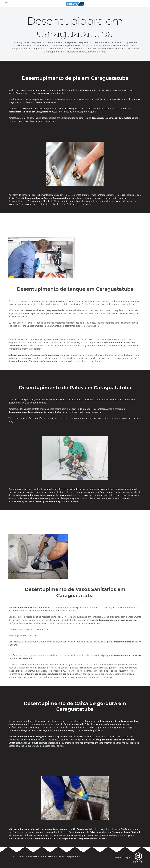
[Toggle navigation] (6, 4)
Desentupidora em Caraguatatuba (63, 856)
